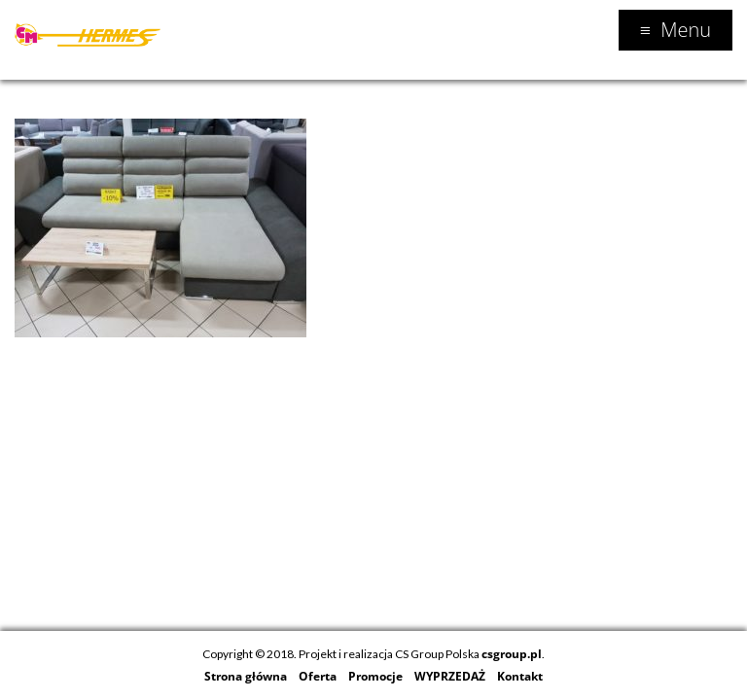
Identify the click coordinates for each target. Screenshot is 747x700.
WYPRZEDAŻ (450, 676)
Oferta (318, 676)
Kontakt (520, 676)
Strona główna (246, 676)
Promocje (375, 676)
